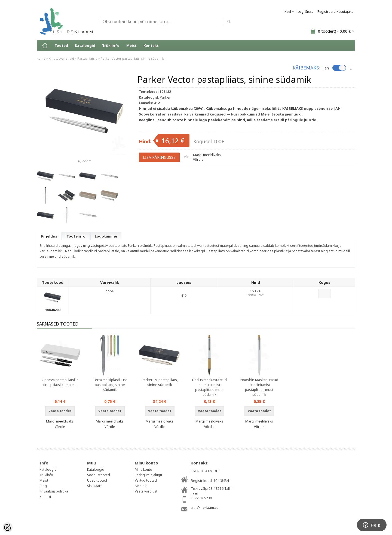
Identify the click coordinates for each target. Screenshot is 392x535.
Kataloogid (85, 45)
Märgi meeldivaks (207, 155)
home (41, 58)
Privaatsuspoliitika (54, 491)
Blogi (44, 486)
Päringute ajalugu (148, 475)
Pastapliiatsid (87, 58)
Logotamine (106, 236)
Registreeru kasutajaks (335, 12)
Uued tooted (97, 480)
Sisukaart (94, 486)
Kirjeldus (49, 236)
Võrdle (198, 159)
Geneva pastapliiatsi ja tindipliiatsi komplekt (60, 382)
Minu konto (143, 469)
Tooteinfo (76, 236)
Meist (131, 45)
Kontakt (151, 45)
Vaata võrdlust (146, 491)
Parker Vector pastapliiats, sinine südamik (132, 58)
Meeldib (141, 486)
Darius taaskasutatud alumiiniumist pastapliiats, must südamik (209, 387)
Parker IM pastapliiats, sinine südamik (160, 382)
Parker (165, 97)
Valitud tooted (146, 480)
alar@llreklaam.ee (205, 508)
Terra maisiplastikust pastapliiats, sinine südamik (110, 385)
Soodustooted (99, 475)
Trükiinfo (111, 45)
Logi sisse (306, 12)
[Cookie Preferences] (8, 527)
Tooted (61, 45)
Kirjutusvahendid (61, 58)
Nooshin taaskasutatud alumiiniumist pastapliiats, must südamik (259, 387)
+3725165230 (201, 498)
